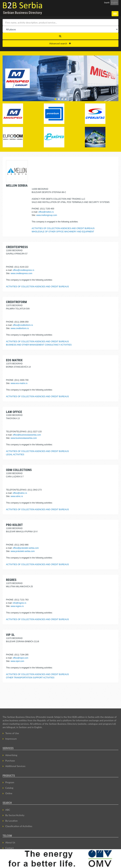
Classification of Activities (19, 826)
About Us (10, 842)
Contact (9, 848)
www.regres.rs (17, 606)
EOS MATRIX (14, 360)
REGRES (11, 580)
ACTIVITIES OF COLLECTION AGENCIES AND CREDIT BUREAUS (63, 228)
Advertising (11, 755)
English (114, 2)
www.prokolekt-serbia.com (23, 551)
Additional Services (15, 766)
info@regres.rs (19, 603)
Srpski (107, 2)
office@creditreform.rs (23, 325)
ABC (8, 810)
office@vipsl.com (20, 658)
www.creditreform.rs (20, 328)
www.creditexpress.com (21, 273)
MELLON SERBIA (17, 185)
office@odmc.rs (20, 493)
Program (10, 782)
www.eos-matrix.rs (19, 383)
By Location (11, 821)
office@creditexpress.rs (23, 270)
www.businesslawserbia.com (24, 438)
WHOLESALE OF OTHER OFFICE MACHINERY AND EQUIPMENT (63, 232)
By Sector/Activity (15, 815)
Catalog (9, 788)
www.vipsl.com (17, 661)
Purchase (10, 761)
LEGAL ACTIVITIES (15, 455)
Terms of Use (12, 733)
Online (9, 793)
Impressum (11, 739)
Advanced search (60, 43)
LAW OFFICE (14, 412)
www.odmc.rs (17, 496)
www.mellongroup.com (47, 215)
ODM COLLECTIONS (19, 470)
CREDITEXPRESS (17, 247)
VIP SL (10, 635)
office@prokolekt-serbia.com (26, 548)
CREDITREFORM (16, 302)
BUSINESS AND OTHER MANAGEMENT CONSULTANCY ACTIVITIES (39, 345)
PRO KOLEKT (14, 525)
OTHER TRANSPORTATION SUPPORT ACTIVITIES (30, 678)
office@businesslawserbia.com (27, 435)
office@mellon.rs (46, 212)
